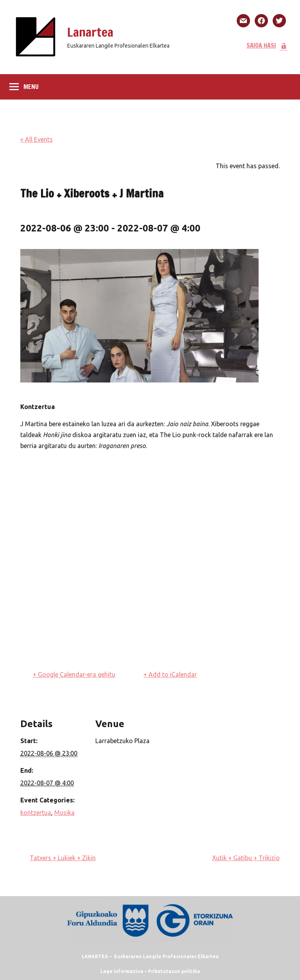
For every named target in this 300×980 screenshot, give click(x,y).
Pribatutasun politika (174, 971)
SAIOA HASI (267, 45)
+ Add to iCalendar (170, 674)
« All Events (37, 139)
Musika (64, 813)
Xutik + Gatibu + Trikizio (246, 858)
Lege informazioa (122, 971)
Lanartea (90, 32)
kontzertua (36, 813)
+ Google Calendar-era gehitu (74, 674)
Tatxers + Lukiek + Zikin (63, 858)
